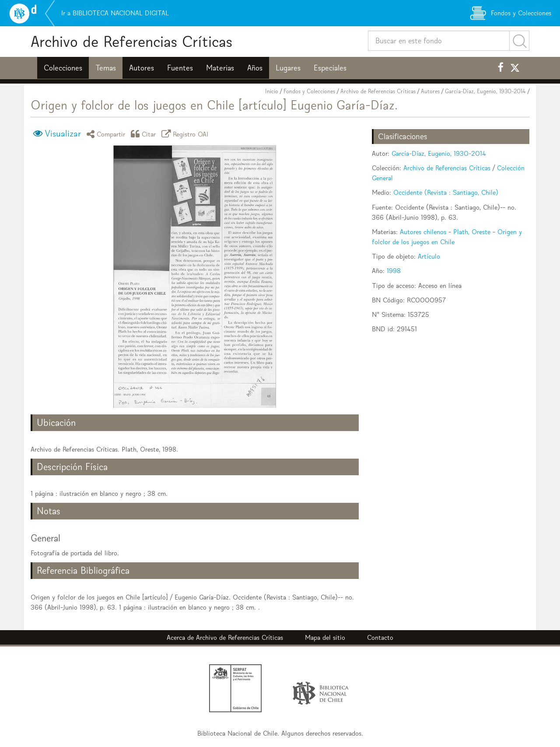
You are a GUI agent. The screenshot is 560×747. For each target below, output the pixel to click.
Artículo (429, 256)
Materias (220, 68)
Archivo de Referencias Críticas (131, 41)
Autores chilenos (423, 232)
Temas (106, 68)
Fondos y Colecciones (309, 91)
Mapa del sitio (325, 637)
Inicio (272, 91)
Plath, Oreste (472, 232)
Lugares (288, 68)
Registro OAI (186, 134)
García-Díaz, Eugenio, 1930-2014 (485, 91)
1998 (394, 271)
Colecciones (63, 68)
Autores (142, 68)
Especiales (330, 68)
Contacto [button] (380, 637)
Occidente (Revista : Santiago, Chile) (446, 192)
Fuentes (180, 68)
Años (255, 68)
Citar (145, 134)
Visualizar (63, 133)
